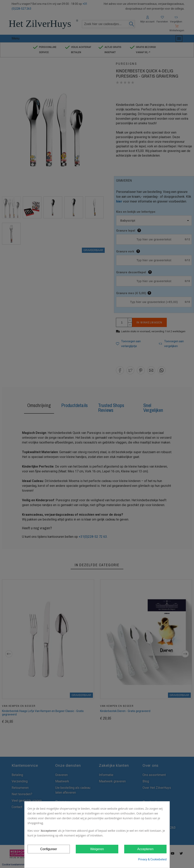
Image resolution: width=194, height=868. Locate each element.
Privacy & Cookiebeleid (152, 859)
